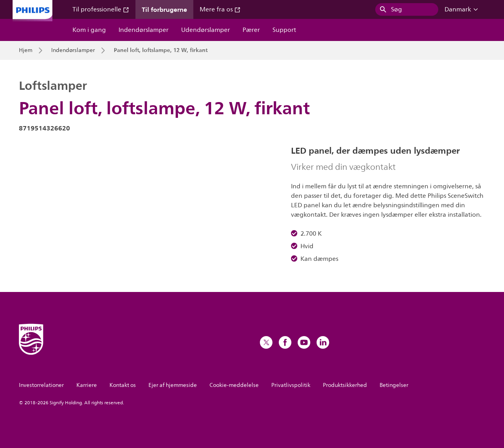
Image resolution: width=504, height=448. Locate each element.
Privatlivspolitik (291, 385)
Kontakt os (123, 385)
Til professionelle (101, 9)
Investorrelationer (41, 385)
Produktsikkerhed (345, 385)
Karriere (87, 385)
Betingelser (394, 385)
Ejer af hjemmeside (173, 385)
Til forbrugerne (164, 9)
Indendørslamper (144, 30)
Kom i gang (89, 30)
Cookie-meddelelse (234, 385)
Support (284, 30)
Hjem (26, 50)
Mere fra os (220, 9)
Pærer (251, 30)
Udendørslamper (206, 30)
